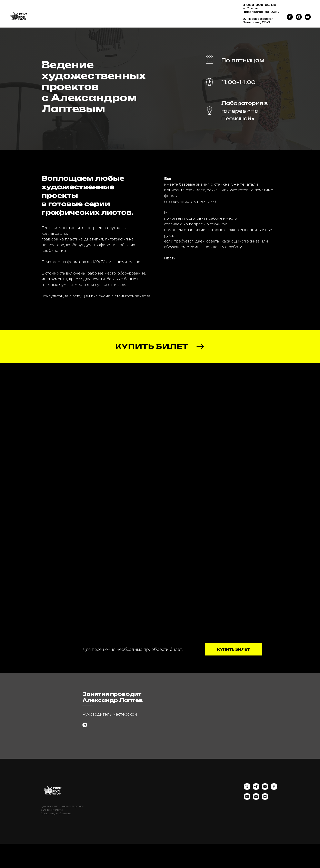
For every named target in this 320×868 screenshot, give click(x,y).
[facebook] (290, 17)
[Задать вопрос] (85, 737)
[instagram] (299, 17)
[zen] (265, 823)
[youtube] (308, 17)
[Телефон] (247, 813)
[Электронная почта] (256, 823)
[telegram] (256, 813)
